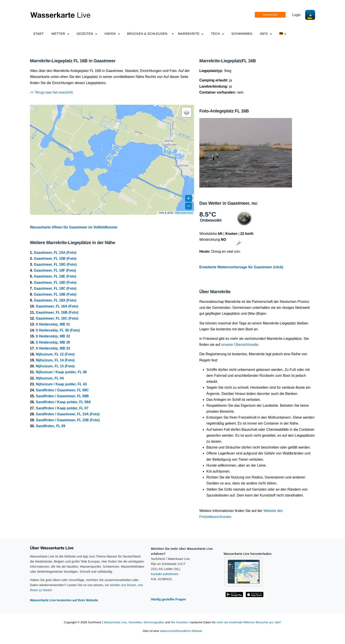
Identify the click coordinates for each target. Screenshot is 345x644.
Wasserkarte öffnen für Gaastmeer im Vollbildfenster (74, 227)
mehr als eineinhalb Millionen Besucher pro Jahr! (249, 622)
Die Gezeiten (179, 622)
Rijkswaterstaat (184, 213)
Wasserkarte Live (115, 622)
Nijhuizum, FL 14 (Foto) (55, 360)
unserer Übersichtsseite (240, 345)
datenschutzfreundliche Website (181, 631)
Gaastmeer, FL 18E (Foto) (55, 276)
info (266, 34)
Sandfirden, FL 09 (51, 426)
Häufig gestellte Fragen (168, 599)
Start (39, 34)
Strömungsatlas (154, 622)
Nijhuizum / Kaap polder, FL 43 (61, 384)
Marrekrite (191, 34)
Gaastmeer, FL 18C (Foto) (55, 288)
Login (296, 15)
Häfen (112, 34)
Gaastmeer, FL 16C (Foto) (57, 318)
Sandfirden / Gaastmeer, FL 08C (62, 390)
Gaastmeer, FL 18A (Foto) (55, 300)
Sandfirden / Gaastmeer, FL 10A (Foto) (68, 414)
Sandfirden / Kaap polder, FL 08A (63, 402)
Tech (217, 34)
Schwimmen (242, 34)
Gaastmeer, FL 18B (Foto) (55, 294)
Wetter (60, 34)
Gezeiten (87, 34)
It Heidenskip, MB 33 (53, 348)
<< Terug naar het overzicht (51, 92)
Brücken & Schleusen (147, 34)
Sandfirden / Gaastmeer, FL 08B (62, 396)
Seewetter (135, 622)
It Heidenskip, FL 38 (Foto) (58, 330)
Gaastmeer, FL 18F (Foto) (55, 270)
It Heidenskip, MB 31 (53, 324)
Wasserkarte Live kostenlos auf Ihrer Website (64, 600)
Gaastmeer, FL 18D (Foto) (55, 282)
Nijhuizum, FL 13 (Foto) (55, 366)
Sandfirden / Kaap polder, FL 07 (62, 408)
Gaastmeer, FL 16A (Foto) (57, 306)
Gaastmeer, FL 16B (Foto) (57, 312)
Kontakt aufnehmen (165, 574)
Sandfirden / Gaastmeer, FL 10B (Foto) (68, 420)
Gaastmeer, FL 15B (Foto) (55, 259)
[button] (187, 112)
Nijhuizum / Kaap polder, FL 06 (61, 372)
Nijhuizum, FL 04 (50, 378)
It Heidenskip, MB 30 (53, 342)
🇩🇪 (283, 34)
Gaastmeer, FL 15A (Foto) (55, 253)
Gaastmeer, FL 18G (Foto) (55, 264)
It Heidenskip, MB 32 (53, 336)
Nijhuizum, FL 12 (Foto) (55, 354)
